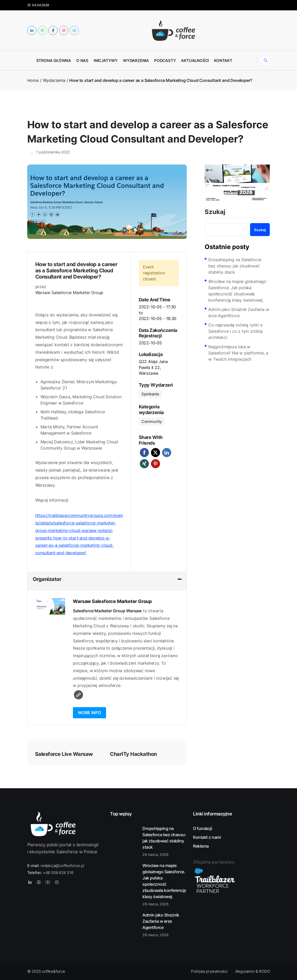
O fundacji (202, 828)
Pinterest (156, 464)
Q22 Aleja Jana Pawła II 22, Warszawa (153, 367)
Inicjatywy (106, 61)
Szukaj (215, 212)
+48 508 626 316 (58, 873)
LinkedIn (167, 453)
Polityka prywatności (209, 971)
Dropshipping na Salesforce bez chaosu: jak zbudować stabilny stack (235, 266)
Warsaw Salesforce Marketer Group (69, 293)
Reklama (201, 846)
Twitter (156, 453)
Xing (144, 464)
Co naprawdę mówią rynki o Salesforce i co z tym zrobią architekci (235, 331)
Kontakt (223, 61)
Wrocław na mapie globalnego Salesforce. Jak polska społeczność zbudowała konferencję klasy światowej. (237, 291)
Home (33, 80)
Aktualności (195, 61)
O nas (82, 61)
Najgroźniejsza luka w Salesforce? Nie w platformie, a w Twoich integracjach (238, 353)
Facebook (144, 453)
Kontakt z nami (207, 837)
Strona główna (54, 61)
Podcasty (165, 61)
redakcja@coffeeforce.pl (62, 866)
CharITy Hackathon (133, 754)
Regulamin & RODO (253, 971)
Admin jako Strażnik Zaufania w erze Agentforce (239, 313)
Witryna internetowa (78, 695)
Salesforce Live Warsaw (64, 754)
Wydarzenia (136, 61)
